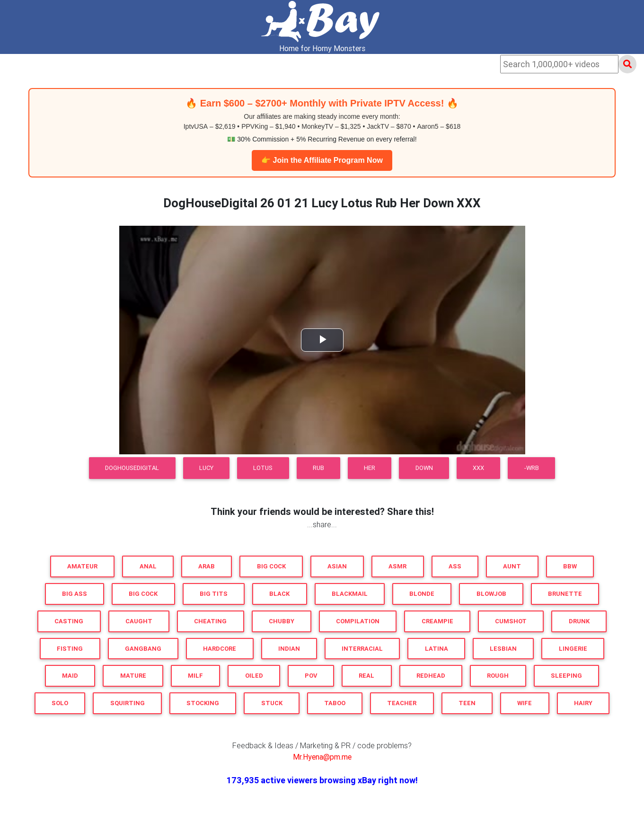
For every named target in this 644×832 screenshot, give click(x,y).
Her (370, 468)
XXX (478, 468)
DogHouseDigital (132, 468)
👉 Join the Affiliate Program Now (322, 160)
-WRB (532, 468)
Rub (318, 468)
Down (424, 468)
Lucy (206, 468)
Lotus (263, 468)
